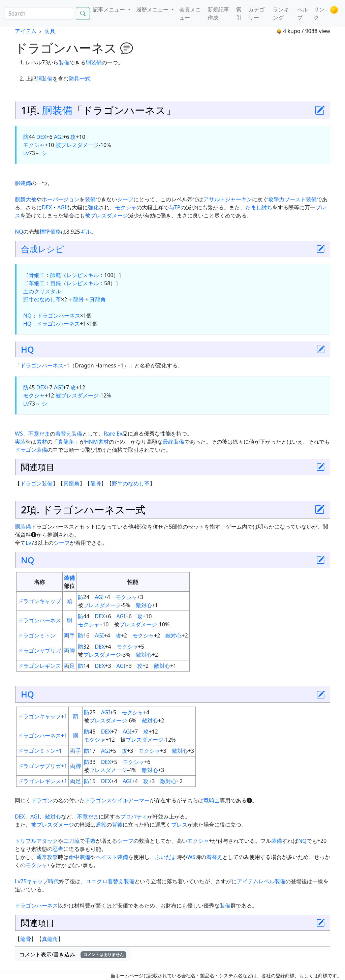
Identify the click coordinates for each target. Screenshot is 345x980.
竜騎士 (212, 800)
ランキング (281, 13)
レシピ (51, 249)
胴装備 (94, 62)
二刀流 (71, 841)
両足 (69, 666)
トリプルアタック (36, 841)
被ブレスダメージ (77, 145)
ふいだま (166, 857)
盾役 (101, 825)
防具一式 (80, 79)
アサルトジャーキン (228, 199)
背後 (117, 825)
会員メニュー (190, 13)
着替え (63, 434)
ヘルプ (303, 13)
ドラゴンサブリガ (39, 651)
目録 (56, 283)
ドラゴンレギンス (39, 666)
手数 (90, 841)
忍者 (58, 849)
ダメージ (110, 605)
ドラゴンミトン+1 (40, 751)
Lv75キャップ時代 (37, 881)
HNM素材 (97, 442)
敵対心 (144, 605)
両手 (69, 635)
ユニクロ (97, 881)
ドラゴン (42, 800)
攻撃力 (276, 199)
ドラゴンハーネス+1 (42, 736)
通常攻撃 (47, 857)
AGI (58, 137)
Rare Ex (113, 434)
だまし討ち (259, 207)
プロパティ (134, 816)
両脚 (69, 651)
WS (19, 434)
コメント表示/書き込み (73, 954)
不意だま (39, 434)
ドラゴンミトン (37, 635)
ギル (86, 232)
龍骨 (79, 299)
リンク (319, 13)
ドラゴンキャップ (39, 601)
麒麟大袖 (26, 199)
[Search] (39, 13)
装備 (64, 62)
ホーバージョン (61, 199)
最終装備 (174, 442)
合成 (29, 249)
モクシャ (34, 145)
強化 (93, 207)
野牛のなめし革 (42, 299)
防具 (50, 31)
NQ (19, 232)
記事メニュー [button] (109, 9)
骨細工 (37, 275)
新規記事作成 (218, 13)
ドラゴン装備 (31, 450)
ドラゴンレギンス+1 (42, 781)
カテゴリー (256, 13)
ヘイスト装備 (112, 857)
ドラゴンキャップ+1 (42, 716)
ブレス (91, 605)
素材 (42, 442)
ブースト (295, 199)
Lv (26, 153)
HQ (27, 324)
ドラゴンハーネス (59, 316)
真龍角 (98, 299)
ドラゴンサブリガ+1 (42, 766)
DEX (41, 137)
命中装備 (80, 857)
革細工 (37, 283)
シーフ (125, 199)
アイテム (26, 31)
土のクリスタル (42, 291)
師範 (56, 275)
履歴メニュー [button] (153, 9)
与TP (175, 207)
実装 (20, 442)
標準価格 (50, 232)
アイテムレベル (256, 881)
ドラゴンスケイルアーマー (117, 800)
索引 (239, 13)
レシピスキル (83, 275)
